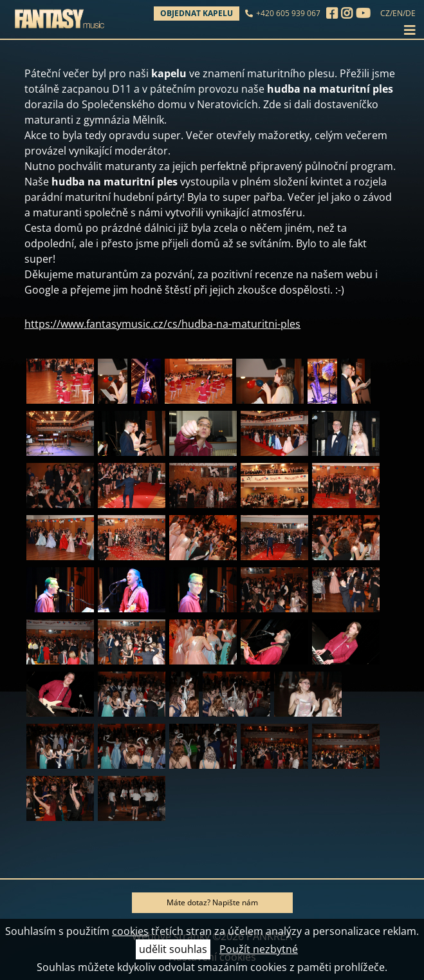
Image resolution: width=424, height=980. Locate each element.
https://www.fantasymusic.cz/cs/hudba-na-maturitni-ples (162, 324)
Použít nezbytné (259, 949)
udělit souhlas (173, 949)
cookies (130, 931)
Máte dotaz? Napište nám (212, 902)
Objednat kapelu (197, 13)
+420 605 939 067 (288, 13)
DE (410, 13)
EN (398, 13)
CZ (385, 13)
